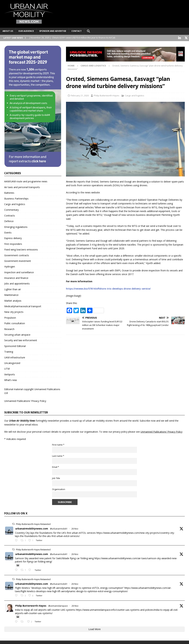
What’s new (11, 380)
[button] (88, 31)
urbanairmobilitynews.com (32, 528)
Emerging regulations (16, 227)
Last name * (58, 456)
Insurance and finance (16, 278)
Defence (9, 221)
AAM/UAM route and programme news (26, 181)
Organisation (59, 489)
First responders (13, 244)
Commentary (11, 209)
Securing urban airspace (17, 334)
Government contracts (17, 255)
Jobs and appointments (17, 283)
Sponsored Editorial (15, 346)
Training (9, 351)
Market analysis (13, 300)
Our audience (26, 31)
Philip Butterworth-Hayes (106, 95)
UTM (7, 368)
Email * (56, 467)
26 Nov (75, 528)
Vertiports (10, 374)
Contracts (10, 215)
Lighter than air (13, 289)
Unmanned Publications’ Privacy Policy (25, 401)
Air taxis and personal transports (22, 187)
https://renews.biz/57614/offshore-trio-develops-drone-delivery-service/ (108, 288)
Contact (77, 31)
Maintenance (11, 295)
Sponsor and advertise (53, 31)
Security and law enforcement (21, 340)
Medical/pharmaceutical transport (23, 306)
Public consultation (15, 323)
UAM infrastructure (15, 357)
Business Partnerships (16, 198)
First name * (58, 444)
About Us (8, 31)
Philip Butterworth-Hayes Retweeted (33, 524)
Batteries (9, 192)
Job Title (56, 478)
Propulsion (10, 317)
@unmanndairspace (58, 606)
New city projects (14, 312)
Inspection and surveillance (19, 272)
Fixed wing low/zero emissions (21, 249)
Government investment (18, 261)
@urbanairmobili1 (59, 528)
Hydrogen (10, 266)
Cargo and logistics (135, 95)
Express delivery (13, 238)
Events (8, 232)
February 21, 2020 (80, 95)
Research (9, 329)
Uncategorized (12, 363)
